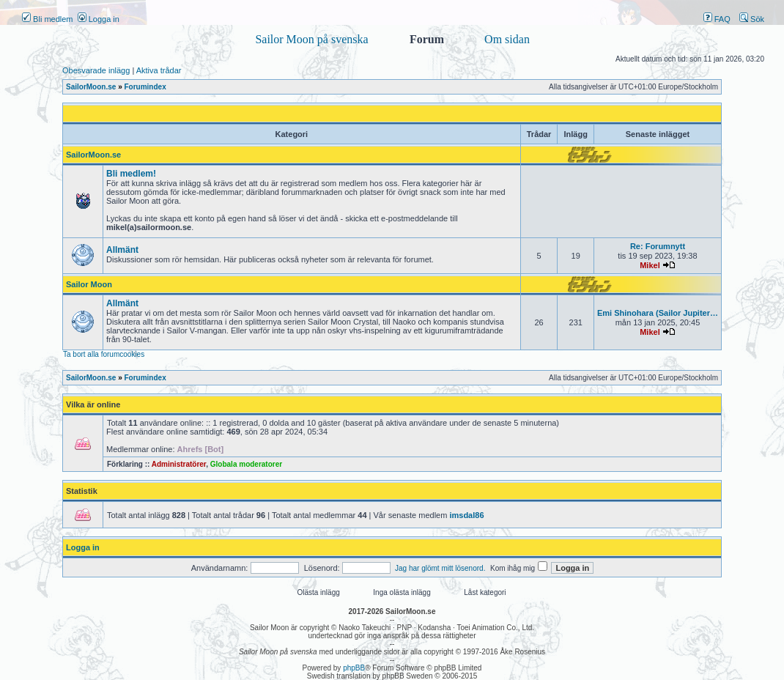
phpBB (354, 668)
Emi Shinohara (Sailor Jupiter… (658, 313)
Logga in (99, 19)
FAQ (717, 19)
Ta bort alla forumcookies (104, 354)
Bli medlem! (131, 174)
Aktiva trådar (159, 70)
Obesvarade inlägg (96, 70)
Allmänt (122, 250)
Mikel (650, 265)
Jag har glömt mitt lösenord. (440, 568)
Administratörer (179, 464)
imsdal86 (466, 515)
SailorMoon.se (93, 155)
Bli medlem (47, 19)
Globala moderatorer (246, 464)
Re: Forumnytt (658, 246)
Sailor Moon (89, 284)
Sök (752, 19)
